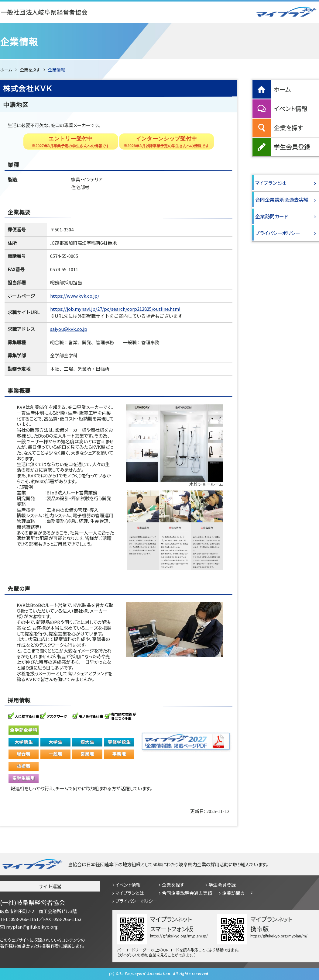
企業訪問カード (272, 216)
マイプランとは (271, 183)
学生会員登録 (292, 147)
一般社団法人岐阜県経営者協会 (44, 12)
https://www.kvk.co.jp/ (75, 296)
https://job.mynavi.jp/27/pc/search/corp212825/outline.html (115, 309)
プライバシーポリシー (278, 233)
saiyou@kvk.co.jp (69, 329)
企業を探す (30, 70)
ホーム (6, 70)
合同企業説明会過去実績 (282, 199)
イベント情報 (291, 108)
